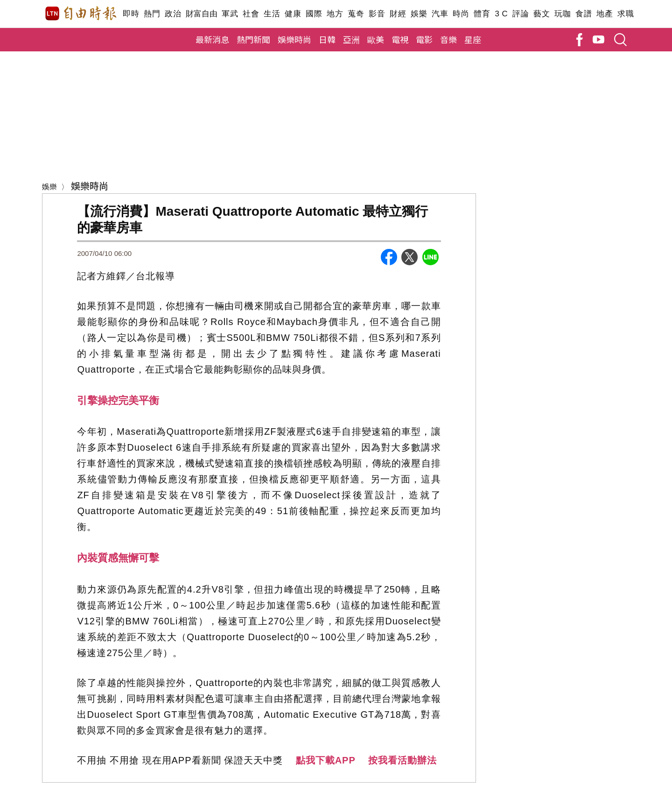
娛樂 (419, 14)
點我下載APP (326, 760)
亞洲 (351, 39)
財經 (398, 14)
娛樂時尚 (294, 39)
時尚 (461, 14)
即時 (131, 14)
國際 (314, 14)
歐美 (376, 39)
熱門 (152, 14)
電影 (424, 39)
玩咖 (563, 14)
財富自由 (201, 14)
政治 (173, 14)
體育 (482, 14)
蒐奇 (356, 14)
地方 (335, 14)
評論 (521, 14)
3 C (501, 14)
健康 (293, 14)
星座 (473, 39)
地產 (605, 14)
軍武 (230, 14)
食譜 (584, 14)
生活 (272, 14)
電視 (400, 39)
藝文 (542, 14)
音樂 (448, 39)
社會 (251, 14)
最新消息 (212, 39)
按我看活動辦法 (402, 760)
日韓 (327, 39)
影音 (377, 14)
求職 (626, 14)
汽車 (440, 14)
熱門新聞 (253, 39)
